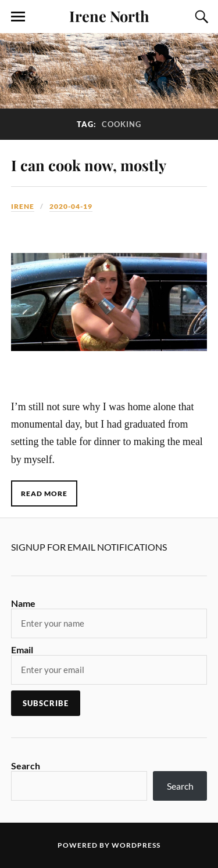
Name (23, 603)
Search (26, 766)
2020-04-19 (71, 206)
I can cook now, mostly (89, 165)
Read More (44, 493)
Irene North (109, 16)
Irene (23, 206)
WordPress (136, 845)
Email (22, 650)
